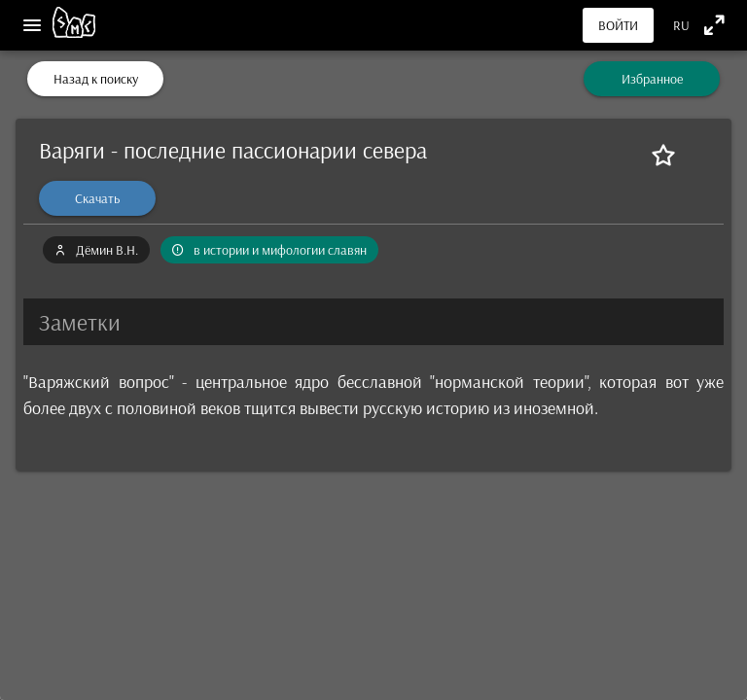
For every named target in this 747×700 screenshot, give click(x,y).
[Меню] (32, 25)
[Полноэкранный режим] (714, 25)
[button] (373, 322)
